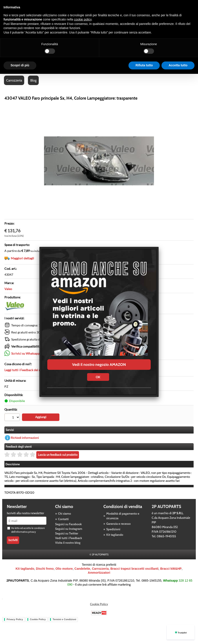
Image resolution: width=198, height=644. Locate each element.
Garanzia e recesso (118, 524)
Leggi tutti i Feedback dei (31, 370)
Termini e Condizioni (64, 619)
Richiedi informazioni (25, 438)
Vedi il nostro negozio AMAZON (99, 365)
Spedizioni (113, 529)
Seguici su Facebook (69, 524)
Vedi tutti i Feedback (69, 538)
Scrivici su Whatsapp (25, 353)
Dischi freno (45, 569)
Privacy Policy (15, 619)
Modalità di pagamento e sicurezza (123, 516)
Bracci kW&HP (171, 569)
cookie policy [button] (83, 19)
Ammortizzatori (99, 573)
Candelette (82, 569)
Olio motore (64, 569)
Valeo (8, 289)
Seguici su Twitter (67, 533)
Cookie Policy (99, 604)
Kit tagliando (115, 535)
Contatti (63, 519)
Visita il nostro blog (68, 543)
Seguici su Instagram (69, 529)
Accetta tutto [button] (178, 65)
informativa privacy (26, 532)
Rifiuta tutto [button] (144, 65)
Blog (33, 80)
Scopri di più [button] (20, 65)
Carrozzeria (14, 80)
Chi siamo (65, 514)
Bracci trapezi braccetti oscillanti (135, 569)
